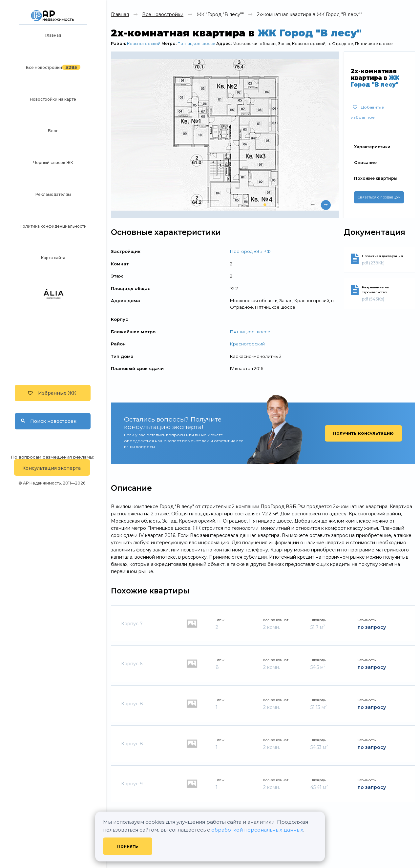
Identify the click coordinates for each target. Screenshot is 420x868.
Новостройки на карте (53, 99)
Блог (53, 131)
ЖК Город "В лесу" (310, 33)
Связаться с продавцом (379, 197)
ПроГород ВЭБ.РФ (250, 251)
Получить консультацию (363, 433)
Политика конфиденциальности (53, 226)
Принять (128, 846)
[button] (265, 205)
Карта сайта (53, 258)
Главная (53, 35)
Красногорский (144, 43)
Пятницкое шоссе (196, 43)
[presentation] (313, 205)
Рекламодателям (53, 194)
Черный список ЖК (53, 163)
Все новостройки (44, 67)
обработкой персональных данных (257, 830)
